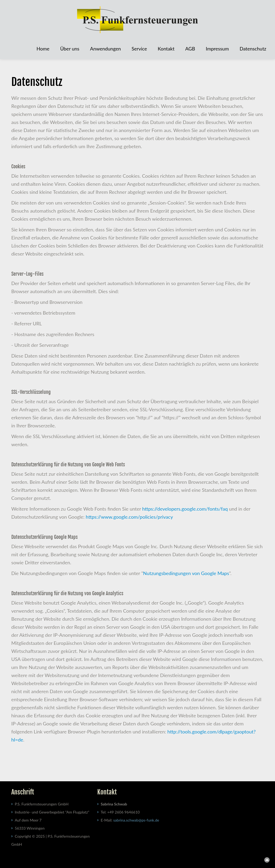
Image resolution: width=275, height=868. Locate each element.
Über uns (70, 49)
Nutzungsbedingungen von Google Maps (186, 573)
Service (139, 49)
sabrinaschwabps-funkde (136, 820)
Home (43, 49)
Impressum (217, 49)
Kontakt (166, 49)
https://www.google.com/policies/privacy (129, 517)
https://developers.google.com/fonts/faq (185, 509)
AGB (190, 49)
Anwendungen (105, 49)
